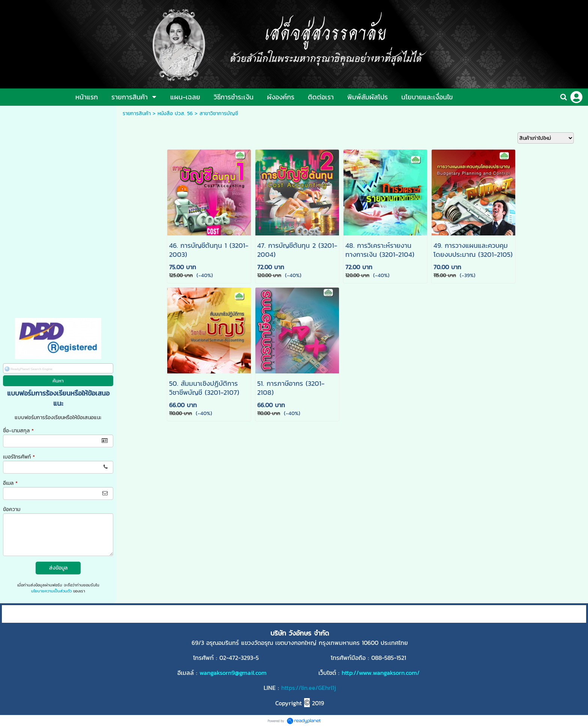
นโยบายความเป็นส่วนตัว (51, 591)
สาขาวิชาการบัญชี (219, 113)
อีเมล (10, 483)
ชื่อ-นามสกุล (18, 431)
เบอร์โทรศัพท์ (19, 457)
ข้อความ (12, 509)
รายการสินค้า (137, 113)
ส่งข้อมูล (58, 568)
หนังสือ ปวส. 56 (175, 113)
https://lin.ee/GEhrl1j (309, 688)
